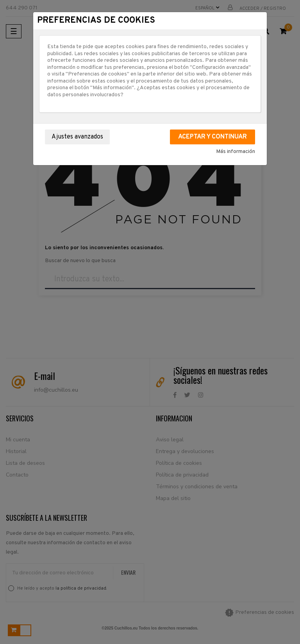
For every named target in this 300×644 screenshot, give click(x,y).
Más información (236, 152)
